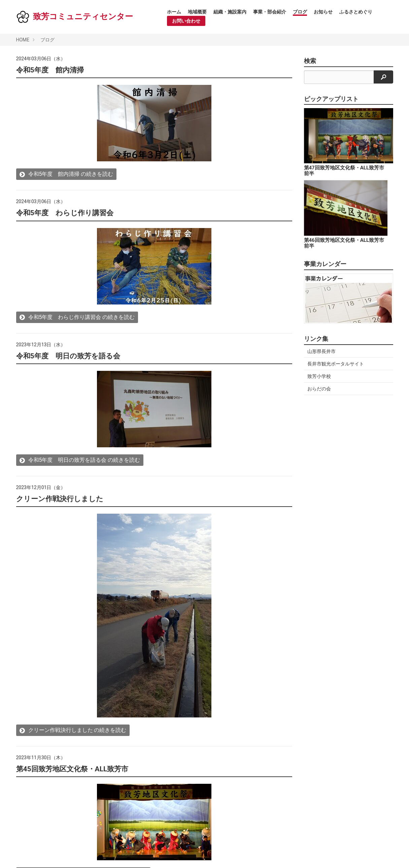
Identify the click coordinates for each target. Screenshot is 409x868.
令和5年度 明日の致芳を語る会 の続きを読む (80, 460)
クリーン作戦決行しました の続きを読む (73, 730)
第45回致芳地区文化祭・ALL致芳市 (72, 769)
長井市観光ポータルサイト (336, 364)
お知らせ (323, 12)
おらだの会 (319, 389)
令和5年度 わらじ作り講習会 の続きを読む (77, 317)
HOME (23, 40)
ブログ (300, 12)
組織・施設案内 (230, 12)
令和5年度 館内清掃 (50, 70)
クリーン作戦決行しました (60, 499)
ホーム (174, 12)
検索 (310, 61)
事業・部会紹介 (270, 12)
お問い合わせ (186, 21)
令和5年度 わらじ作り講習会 (65, 213)
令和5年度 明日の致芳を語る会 (68, 356)
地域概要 (197, 12)
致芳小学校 (319, 376)
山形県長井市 (321, 351)
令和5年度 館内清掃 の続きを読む (66, 174)
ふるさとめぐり (356, 12)
